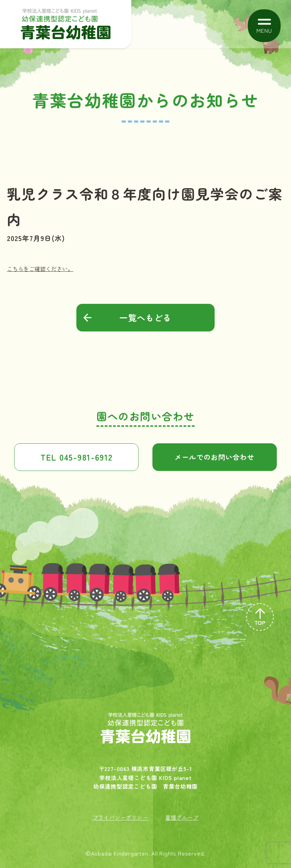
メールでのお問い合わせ (214, 457)
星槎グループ (182, 817)
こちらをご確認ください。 (40, 269)
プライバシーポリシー (120, 817)
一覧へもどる (145, 317)
